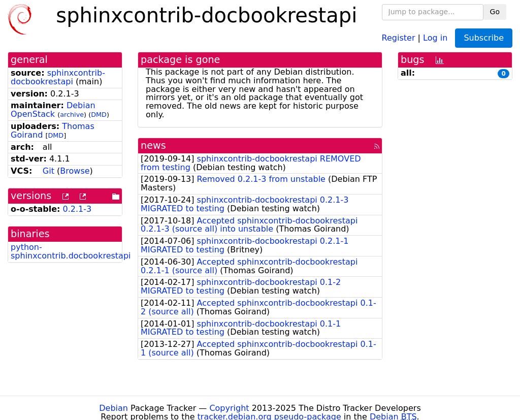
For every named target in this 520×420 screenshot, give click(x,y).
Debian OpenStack (53, 110)
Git (48, 171)
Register (399, 37)
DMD (99, 115)
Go (495, 12)
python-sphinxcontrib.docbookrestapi (71, 251)
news (153, 146)
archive (72, 115)
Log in (435, 37)
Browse (75, 171)
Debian (113, 408)
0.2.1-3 (77, 209)
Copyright (229, 408)
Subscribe (484, 38)
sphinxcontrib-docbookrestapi (58, 77)
